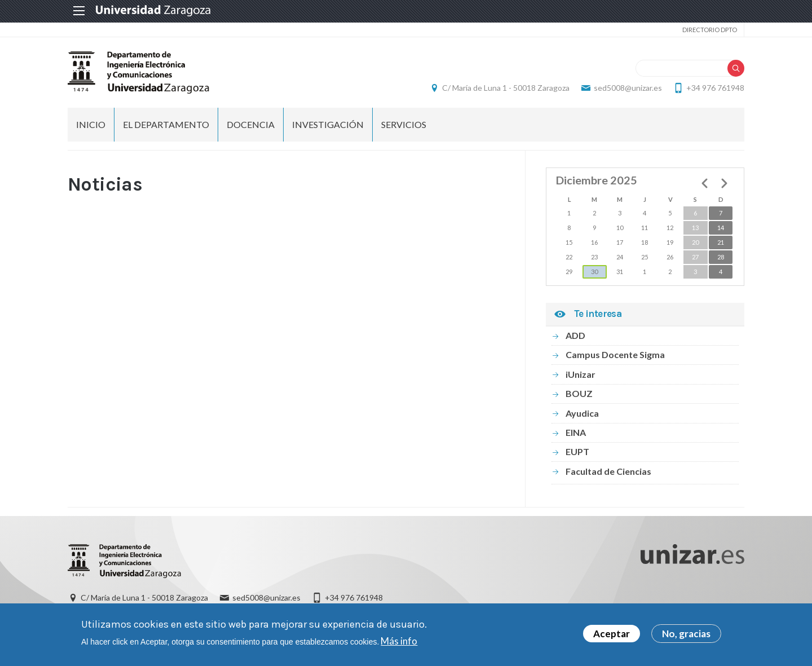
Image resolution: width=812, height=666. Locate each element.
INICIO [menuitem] (91, 124)
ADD (575, 335)
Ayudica (582, 413)
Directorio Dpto (710, 30)
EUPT (577, 451)
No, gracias (686, 634)
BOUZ (579, 393)
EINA (576, 432)
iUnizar (581, 374)
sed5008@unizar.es (628, 88)
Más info (399, 641)
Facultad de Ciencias (608, 471)
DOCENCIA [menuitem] (251, 124)
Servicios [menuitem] (404, 124)
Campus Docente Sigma (615, 354)
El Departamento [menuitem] (166, 124)
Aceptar (612, 634)
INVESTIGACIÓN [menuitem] (328, 124)
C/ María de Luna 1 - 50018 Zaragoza (506, 88)
